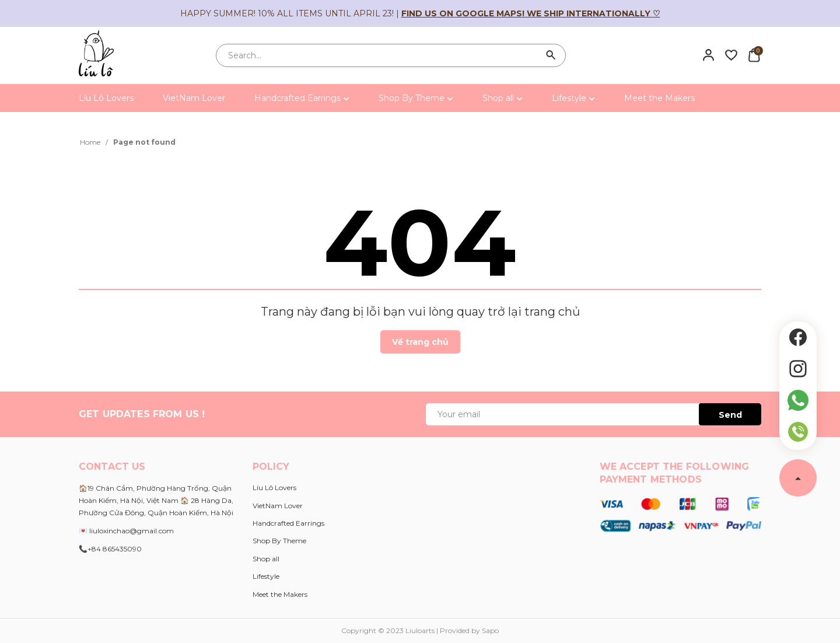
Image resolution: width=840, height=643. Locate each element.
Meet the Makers (659, 98)
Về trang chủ (420, 342)
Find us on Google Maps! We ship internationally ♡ (531, 13)
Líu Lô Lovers (106, 98)
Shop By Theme (416, 98)
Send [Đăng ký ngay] (730, 415)
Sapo (490, 630)
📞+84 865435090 (110, 549)
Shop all (503, 98)
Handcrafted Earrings (302, 98)
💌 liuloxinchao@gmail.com (126, 531)
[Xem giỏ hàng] (754, 55)
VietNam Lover (194, 98)
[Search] (551, 55)
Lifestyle (573, 98)
